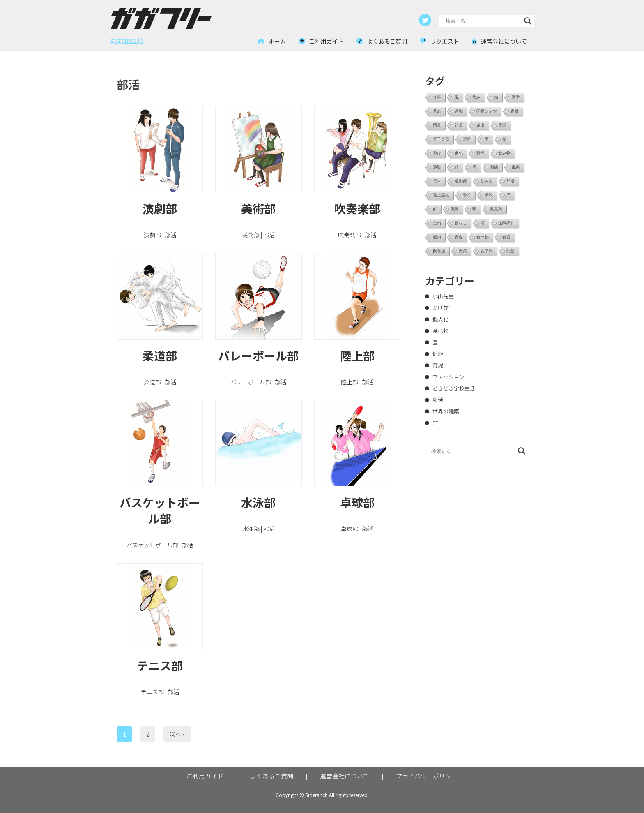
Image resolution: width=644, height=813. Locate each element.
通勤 (437, 167)
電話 (502, 125)
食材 (515, 111)
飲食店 (439, 251)
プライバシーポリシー (427, 776)
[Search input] (483, 21)
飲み (476, 97)
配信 (511, 251)
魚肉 (437, 223)
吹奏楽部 (357, 208)
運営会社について (345, 776)
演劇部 (160, 208)
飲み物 (504, 153)
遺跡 (467, 139)
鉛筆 (459, 125)
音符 (467, 195)
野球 (481, 153)
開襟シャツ (487, 111)
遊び (437, 153)
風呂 (516, 167)
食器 (506, 237)
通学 (516, 97)
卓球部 (357, 502)
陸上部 (357, 356)
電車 (437, 181)
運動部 (461, 181)
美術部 (258, 208)
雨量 (437, 125)
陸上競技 (441, 195)
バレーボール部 (258, 356)
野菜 (463, 251)
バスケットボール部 (160, 510)
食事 (437, 97)
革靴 (489, 195)
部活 (511, 181)
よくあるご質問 (272, 776)
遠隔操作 (506, 223)
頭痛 (494, 167)
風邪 (455, 209)
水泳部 (258, 502)
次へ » (177, 734)
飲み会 (487, 181)
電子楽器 (441, 139)
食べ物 (483, 237)
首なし (461, 223)
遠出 (481, 125)
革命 (437, 111)
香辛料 (487, 251)
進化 (459, 153)
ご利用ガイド (205, 776)
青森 (459, 237)
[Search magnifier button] (528, 21)
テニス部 (160, 665)
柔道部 (160, 356)
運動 (459, 111)
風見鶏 (496, 209)
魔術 (437, 237)
